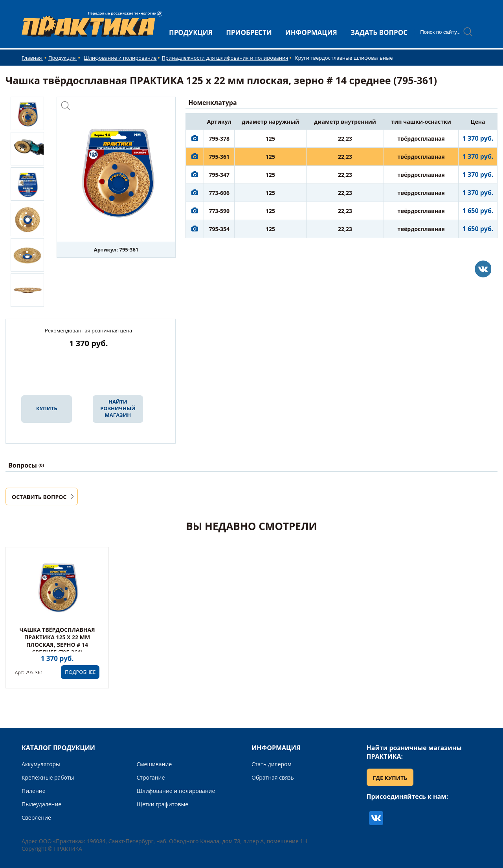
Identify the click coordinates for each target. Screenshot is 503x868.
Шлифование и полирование (120, 58)
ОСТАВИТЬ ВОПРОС (39, 497)
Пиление (34, 791)
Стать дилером (272, 764)
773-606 (219, 193)
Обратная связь (273, 777)
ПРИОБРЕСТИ (249, 32)
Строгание (151, 777)
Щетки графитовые (163, 804)
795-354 (219, 229)
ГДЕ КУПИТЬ (390, 778)
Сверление (36, 818)
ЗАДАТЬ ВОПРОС (379, 32)
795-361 (219, 157)
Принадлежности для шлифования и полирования (225, 58)
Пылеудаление (41, 804)
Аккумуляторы (41, 764)
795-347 (219, 175)
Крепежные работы (48, 777)
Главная (32, 58)
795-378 (219, 139)
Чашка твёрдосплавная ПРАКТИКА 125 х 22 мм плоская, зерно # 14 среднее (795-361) (57, 641)
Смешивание (154, 764)
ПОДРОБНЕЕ (80, 672)
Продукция (63, 58)
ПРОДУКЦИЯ (191, 32)
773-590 (219, 211)
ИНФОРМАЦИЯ (311, 32)
